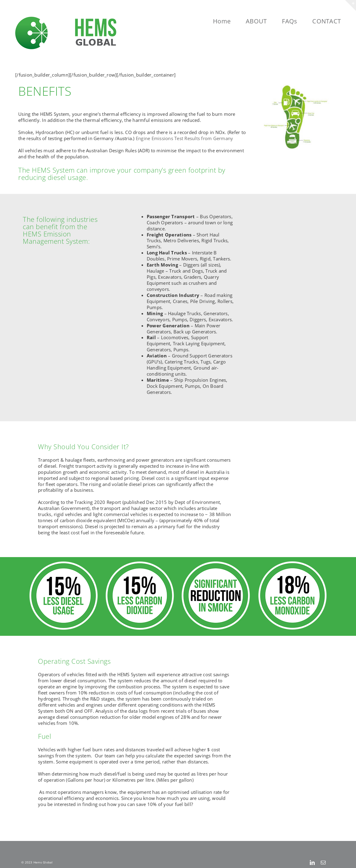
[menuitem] (229, 21)
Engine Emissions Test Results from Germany (185, 138)
